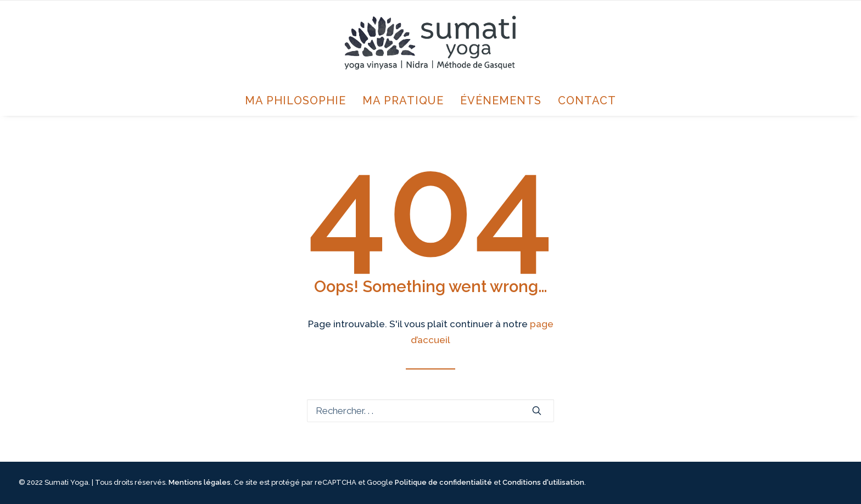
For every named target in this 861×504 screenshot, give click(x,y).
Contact (587, 100)
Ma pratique (403, 100)
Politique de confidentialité (443, 482)
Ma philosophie (295, 100)
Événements (501, 100)
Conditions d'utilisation (543, 482)
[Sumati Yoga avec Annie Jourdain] (430, 43)
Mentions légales (200, 482)
